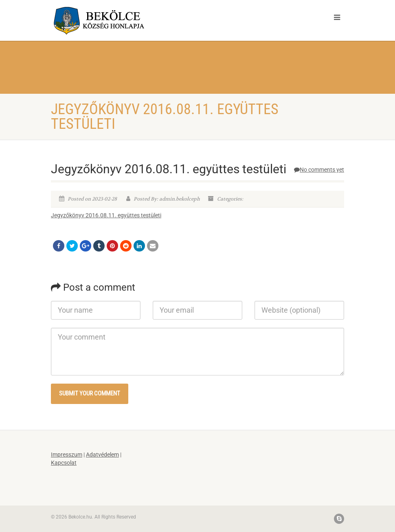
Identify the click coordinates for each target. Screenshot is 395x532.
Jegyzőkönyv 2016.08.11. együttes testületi (106, 215)
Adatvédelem (102, 455)
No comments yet (319, 170)
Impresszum (67, 455)
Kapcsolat (64, 463)
